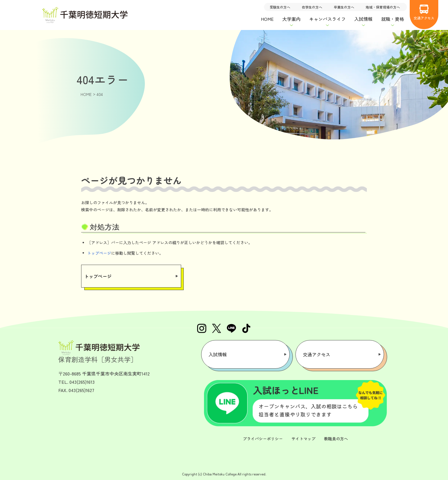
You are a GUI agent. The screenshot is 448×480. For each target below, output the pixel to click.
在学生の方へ (312, 7)
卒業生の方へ (344, 7)
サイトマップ (303, 439)
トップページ (99, 253)
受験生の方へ (280, 7)
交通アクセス (424, 12)
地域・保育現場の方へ (383, 7)
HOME (267, 19)
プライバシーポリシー (263, 439)
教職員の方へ (336, 439)
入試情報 (218, 354)
